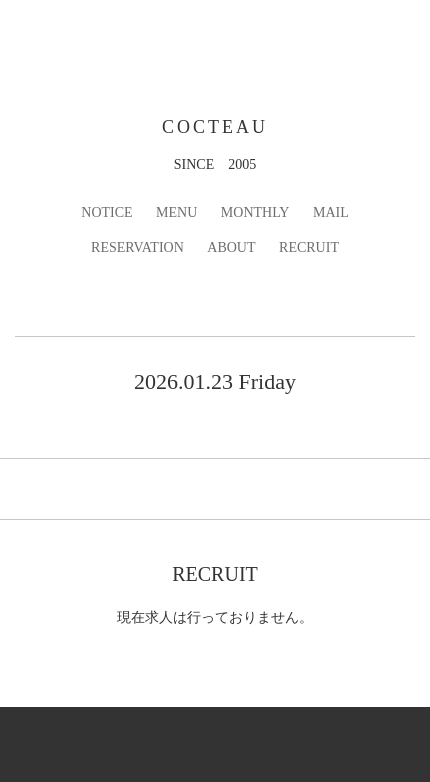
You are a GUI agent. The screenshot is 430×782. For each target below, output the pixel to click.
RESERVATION (137, 247)
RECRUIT (309, 247)
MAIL (331, 212)
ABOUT (231, 247)
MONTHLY (255, 212)
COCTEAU (215, 127)
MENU (176, 212)
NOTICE (106, 212)
